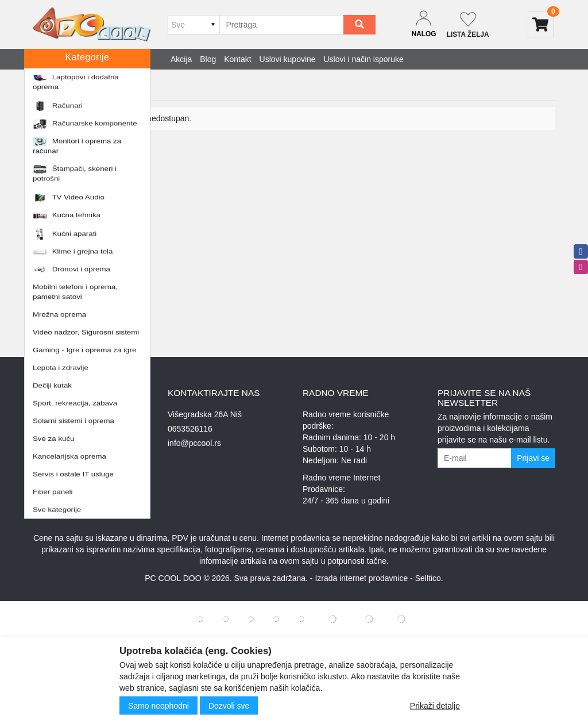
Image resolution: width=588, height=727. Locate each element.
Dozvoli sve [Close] (229, 706)
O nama (47, 443)
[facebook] (581, 251)
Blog (208, 59)
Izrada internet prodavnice (361, 578)
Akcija (181, 59)
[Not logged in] (468, 25)
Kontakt (237, 59)
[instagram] (581, 267)
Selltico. (429, 578)
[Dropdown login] (424, 25)
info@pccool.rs (194, 443)
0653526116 (190, 429)
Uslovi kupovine (288, 59)
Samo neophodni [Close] (158, 706)
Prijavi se (533, 458)
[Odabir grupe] (194, 25)
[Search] (359, 25)
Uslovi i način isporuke (364, 59)
